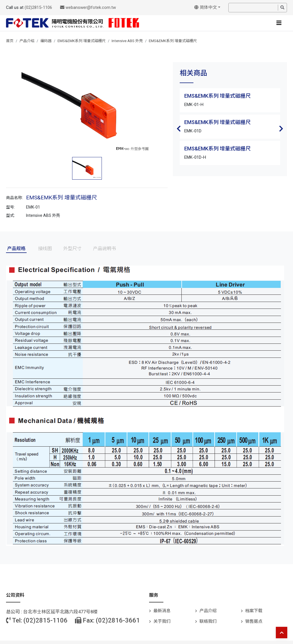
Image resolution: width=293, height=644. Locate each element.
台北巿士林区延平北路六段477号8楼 (60, 612)
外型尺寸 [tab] (72, 249)
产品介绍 (27, 41)
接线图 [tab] (45, 249)
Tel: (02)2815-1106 (37, 620)
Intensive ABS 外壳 (127, 41)
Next (281, 129)
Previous (179, 129)
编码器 (46, 41)
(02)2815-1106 (38, 7)
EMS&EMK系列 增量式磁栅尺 (82, 41)
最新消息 (162, 611)
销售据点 (254, 621)
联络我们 (208, 621)
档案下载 (254, 611)
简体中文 (206, 7)
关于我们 (162, 621)
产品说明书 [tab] (104, 249)
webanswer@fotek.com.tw (88, 7)
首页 (10, 41)
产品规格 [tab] (16, 249)
